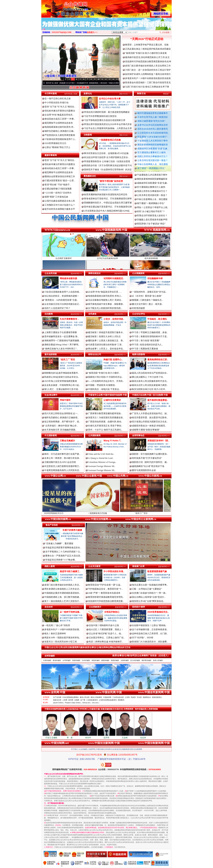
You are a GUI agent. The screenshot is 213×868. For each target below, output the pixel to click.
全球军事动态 (138, 435)
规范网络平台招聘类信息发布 (59, 123)
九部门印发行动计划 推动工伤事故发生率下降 (147, 87)
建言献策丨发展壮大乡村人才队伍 (104, 336)
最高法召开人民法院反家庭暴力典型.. (150, 385)
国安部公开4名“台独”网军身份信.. (148, 601)
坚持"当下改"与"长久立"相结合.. (60, 107)
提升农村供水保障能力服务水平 (60, 209)
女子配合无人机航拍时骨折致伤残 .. (105, 308)
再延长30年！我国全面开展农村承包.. (62, 638)
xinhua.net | (87, 703)
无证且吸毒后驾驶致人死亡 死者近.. (105, 300)
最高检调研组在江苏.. (158, 359)
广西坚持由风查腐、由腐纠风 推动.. (105, 422)
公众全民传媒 (51, 273)
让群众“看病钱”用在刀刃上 (57, 147)
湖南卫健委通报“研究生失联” (151, 121)
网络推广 (166, 94)
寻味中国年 (65, 400)
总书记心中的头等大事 (110, 99)
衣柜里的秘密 (138, 308)
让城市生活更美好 (112, 400)
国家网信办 (147, 697)
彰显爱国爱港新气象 (157, 571)
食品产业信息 (52, 525)
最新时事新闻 (51, 155)
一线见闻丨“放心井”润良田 (57, 625)
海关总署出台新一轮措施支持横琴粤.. (150, 585)
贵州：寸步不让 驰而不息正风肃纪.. (105, 430)
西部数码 (121, 700)
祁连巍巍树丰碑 (155, 278)
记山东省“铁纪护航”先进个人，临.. (105, 634)
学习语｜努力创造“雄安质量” (146, 341)
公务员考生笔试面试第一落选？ (153, 160)
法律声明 (92, 749)
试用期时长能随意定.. (114, 278)
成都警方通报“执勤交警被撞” (146, 430)
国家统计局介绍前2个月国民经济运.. (105, 377)
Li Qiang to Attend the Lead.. (101, 458)
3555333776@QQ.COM (62, 32)
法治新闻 (49, 314)
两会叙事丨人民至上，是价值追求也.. (106, 349)
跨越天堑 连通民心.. (113, 359)
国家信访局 (57, 700)
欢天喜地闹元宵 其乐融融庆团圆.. (60, 430)
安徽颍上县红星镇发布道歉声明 (152, 223)
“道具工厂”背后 (67, 359)
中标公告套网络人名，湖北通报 (153, 164)
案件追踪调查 (51, 354)
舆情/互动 (141, 93)
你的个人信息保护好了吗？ (57, 308)
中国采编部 (47, 660)
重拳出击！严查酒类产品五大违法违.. (63, 556)
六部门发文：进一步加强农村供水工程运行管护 (148, 70)
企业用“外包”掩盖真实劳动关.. (59, 115)
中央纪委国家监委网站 (71, 697)
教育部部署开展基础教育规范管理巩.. (106, 597)
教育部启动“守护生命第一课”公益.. (105, 585)
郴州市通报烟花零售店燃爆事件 (153, 113)
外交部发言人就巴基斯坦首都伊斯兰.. (62, 466)
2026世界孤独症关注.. (158, 612)
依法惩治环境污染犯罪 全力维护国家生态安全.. (106, 157)
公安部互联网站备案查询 (108, 700)
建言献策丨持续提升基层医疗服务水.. (106, 332)
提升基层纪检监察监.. (158, 400)
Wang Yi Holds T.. (112, 441)
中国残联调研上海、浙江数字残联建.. (62, 597)
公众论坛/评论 (139, 314)
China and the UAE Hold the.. (101, 454)
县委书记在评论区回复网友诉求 (153, 125)
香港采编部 (57, 660)
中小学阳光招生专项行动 (57, 103)
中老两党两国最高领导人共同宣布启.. (62, 470)
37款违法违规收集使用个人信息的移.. (62, 292)
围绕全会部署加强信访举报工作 (60, 176)
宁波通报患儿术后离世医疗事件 (153, 141)
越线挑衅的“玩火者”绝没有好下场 (148, 466)
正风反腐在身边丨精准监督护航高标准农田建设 (148, 49)
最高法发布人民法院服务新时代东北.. (150, 381)
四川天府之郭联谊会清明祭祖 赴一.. (61, 413)
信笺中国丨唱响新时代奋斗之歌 (104, 625)
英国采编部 (96, 660)
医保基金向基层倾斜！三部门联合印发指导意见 (148, 83)
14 (113, 79)
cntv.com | (95, 703)
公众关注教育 (94, 566)
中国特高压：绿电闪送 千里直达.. (104, 389)
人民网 (65, 700)
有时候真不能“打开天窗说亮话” (147, 458)
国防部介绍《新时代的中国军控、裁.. (150, 462)
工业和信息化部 (118, 697)
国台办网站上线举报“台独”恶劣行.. (149, 597)
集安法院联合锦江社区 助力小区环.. (149, 389)
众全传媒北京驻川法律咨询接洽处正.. (62, 304)
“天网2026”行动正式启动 (147, 39)
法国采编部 (125, 660)
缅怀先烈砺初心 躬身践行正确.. (59, 131)
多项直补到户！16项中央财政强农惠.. (62, 629)
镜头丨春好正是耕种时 (55, 634)
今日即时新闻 (51, 93)
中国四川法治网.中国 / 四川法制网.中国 (150, 395)
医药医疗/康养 (139, 607)
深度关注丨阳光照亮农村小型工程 (61, 642)
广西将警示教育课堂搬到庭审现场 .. (105, 413)
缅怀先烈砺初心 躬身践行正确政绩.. (61, 418)
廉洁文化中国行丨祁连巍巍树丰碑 (80, 83)
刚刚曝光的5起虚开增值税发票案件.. (62, 373)
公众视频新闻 (138, 273)
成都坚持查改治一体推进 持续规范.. (149, 426)
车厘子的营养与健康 (72, 530)
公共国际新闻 (94, 435)
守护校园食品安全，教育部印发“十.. (105, 589)
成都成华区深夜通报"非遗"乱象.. (153, 149)
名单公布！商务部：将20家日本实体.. (62, 458)
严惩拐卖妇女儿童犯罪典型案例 (60, 135)
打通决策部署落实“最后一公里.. (60, 181)
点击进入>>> (92, 32)
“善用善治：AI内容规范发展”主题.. (61, 300)
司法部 (139, 697)
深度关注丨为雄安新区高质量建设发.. (106, 418)
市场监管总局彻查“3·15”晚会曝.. (61, 560)
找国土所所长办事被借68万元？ (153, 156)
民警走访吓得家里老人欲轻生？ (152, 218)
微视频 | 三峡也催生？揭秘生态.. (147, 300)
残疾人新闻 (50, 566)
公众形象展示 (95, 607)
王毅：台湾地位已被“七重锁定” (147, 589)
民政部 (133, 697)
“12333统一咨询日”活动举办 (58, 193)
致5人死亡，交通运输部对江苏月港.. (62, 389)
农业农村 (49, 607)
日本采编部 (86, 660)
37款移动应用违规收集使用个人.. (60, 139)
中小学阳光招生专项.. (114, 571)
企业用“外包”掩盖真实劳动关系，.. (105, 292)
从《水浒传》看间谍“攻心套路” (52, 83)
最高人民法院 (85, 697)
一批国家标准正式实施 (110, 140)
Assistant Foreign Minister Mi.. (102, 466)
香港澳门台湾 (138, 566)
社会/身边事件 (51, 395)
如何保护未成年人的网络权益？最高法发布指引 (148, 74)
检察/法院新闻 (139, 354)
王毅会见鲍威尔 (67, 441)
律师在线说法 (94, 273)
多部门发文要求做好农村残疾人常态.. (62, 585)
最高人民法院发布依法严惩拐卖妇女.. (150, 373)
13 (109, 79)
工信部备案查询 (92, 700)
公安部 (127, 697)
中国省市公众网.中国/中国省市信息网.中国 (108, 395)
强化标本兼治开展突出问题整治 (60, 111)
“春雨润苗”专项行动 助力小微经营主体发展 (146, 53)
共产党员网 (57, 697)
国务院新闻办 (157, 697)
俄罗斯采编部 (146, 660)
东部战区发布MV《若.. (158, 441)
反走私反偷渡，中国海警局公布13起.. (62, 385)
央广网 (83, 700)
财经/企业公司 (95, 354)
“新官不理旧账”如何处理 (111, 181)
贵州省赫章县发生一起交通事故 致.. (61, 336)
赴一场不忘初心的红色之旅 (58, 99)
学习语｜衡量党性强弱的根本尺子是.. (150, 336)
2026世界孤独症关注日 (55, 143)
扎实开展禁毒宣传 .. (69, 319)
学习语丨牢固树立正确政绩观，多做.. (150, 332)
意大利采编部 (135, 660)
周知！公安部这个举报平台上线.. (153, 210)
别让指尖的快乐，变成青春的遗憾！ (62, 296)
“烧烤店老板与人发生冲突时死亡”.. (61, 349)
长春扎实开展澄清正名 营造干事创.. (105, 426)
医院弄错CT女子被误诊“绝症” (151, 227)
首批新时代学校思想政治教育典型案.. (106, 601)
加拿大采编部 (158, 660)
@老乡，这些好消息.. (114, 319)
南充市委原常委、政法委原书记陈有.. (150, 418)
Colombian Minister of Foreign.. (102, 462)
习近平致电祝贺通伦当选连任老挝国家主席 (105, 120)
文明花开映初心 (112, 612)
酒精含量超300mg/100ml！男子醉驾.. (62, 345)
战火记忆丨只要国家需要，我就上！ (106, 629)
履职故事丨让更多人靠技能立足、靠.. (106, 341)
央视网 (77, 700)
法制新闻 (88, 135)
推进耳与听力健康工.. (70, 571)
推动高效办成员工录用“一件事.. (60, 119)
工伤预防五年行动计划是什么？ (60, 205)
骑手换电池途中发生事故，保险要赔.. (106, 304)
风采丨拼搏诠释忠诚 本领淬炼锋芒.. (106, 642)
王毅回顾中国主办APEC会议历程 (60, 462)
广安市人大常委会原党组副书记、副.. (150, 413)
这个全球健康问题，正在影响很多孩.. (150, 629)
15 (117, 79)
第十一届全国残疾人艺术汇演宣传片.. (62, 601)
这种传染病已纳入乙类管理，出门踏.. (150, 634)
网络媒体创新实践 (68, 278)
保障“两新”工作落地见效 (56, 197)
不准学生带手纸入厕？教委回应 (153, 117)
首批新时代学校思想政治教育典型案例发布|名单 (148, 61)
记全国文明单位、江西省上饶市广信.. (107, 638)
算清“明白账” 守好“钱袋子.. (58, 185)
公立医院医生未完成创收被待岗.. (153, 133)
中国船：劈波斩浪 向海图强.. (102, 385)
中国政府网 (107, 697)
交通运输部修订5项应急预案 (58, 189)
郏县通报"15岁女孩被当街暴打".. (153, 137)
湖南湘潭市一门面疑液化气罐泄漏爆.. (62, 341)
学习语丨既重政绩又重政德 (145, 349)
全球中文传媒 (64, 8)
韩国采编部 (115, 660)
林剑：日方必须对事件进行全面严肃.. (62, 454)
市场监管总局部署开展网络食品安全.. (63, 548)
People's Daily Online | (73, 703)
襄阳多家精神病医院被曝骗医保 (153, 145)
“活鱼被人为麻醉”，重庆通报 (59, 543)
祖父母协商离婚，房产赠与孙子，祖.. (62, 422)
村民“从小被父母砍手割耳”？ (151, 214)
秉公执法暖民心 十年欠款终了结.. (148, 377)
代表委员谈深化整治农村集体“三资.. (105, 345)
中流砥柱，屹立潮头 (157, 319)
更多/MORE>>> (125, 94)
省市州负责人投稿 (71, 94)
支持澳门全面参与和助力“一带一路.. (149, 593)
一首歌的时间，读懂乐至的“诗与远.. (149, 292)
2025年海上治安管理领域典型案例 (61, 381)
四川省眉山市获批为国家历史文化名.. (150, 422)
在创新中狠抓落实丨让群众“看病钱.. (149, 625)
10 (98, 79)
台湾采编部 (67, 660)
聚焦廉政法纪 (90, 176)
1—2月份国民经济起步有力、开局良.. (106, 381)
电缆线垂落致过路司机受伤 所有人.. (105, 296)
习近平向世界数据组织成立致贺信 (100, 116)
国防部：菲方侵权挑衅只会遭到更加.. (150, 454)
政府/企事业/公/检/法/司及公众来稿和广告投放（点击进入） (141, 655)
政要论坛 (88, 93)
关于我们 (74, 749)
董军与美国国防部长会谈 (144, 470)
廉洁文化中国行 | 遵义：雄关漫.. (147, 304)
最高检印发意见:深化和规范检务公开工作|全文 (147, 57)
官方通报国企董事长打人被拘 (151, 152)
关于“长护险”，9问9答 (143, 638)
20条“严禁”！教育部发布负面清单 (104, 593)
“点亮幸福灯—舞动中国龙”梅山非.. (61, 426)
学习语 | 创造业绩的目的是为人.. (147, 345)
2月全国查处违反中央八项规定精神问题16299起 (107, 211)
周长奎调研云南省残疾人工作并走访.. (62, 589)
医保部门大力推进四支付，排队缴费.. (150, 642)
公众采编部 (83, 749)
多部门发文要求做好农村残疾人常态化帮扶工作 (148, 66)
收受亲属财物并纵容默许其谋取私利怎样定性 (106, 194)
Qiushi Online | (58, 703)
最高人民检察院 (96, 697)
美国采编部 (76, 660)
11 (102, 79)
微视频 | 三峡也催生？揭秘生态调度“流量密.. (114, 83)
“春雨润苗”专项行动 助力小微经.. (104, 373)
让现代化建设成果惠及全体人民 (60, 201)
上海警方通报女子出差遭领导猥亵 (61, 332)
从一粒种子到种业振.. (70, 612)
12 (106, 79)
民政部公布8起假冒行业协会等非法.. (62, 377)
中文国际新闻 (51, 435)
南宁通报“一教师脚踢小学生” (151, 168)
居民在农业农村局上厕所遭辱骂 (153, 129)
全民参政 (92, 314)
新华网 (71, 700)
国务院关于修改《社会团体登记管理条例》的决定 (108, 170)
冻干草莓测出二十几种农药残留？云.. (63, 552)
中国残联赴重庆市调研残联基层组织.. (62, 593)
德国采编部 (105, 660)
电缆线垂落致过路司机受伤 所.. (59, 127)
